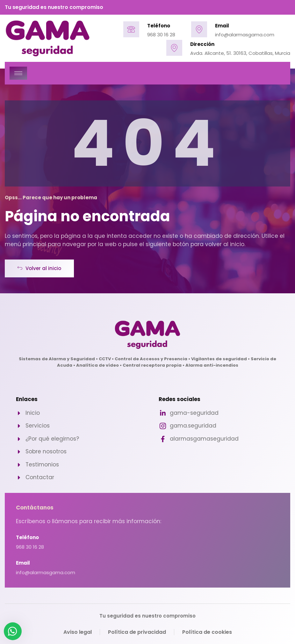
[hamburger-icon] (18, 73)
